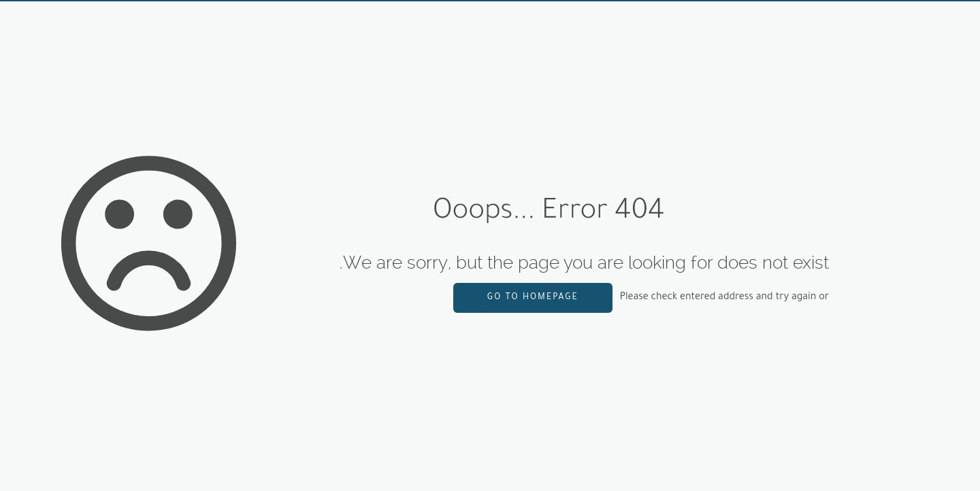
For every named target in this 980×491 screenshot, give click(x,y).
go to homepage (533, 298)
